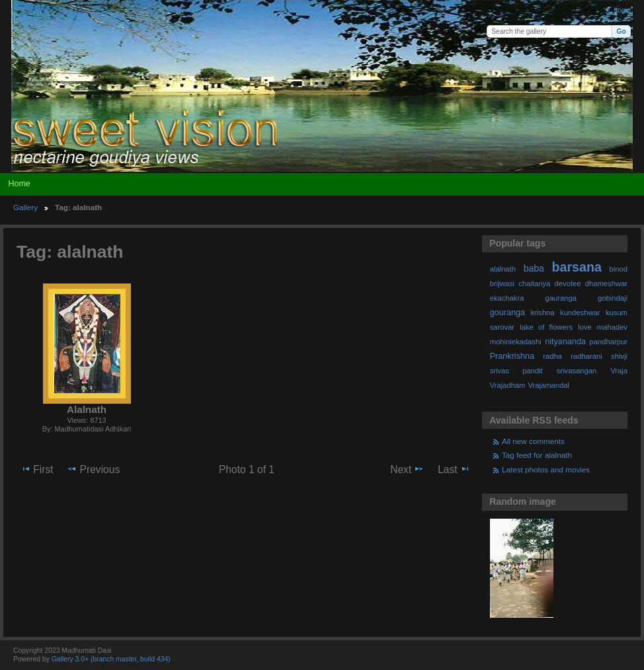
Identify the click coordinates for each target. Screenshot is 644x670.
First (37, 469)
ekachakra (507, 298)
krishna (542, 313)
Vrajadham (508, 385)
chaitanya (534, 283)
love (585, 327)
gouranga (507, 313)
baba (534, 268)
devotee (568, 283)
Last (454, 469)
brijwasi (502, 283)
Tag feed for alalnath (537, 455)
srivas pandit (516, 371)
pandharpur (609, 342)
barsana (577, 267)
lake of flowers (546, 327)
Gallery (25, 207)
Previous (93, 469)
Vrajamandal (548, 385)
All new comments (533, 441)
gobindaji (613, 298)
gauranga (561, 298)
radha (552, 356)
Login (623, 10)
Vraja (619, 371)
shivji (619, 356)
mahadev (612, 327)
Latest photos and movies (546, 469)
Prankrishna (512, 356)
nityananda (565, 342)
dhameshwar (606, 283)
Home (19, 184)
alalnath (503, 269)
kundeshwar (580, 313)
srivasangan (577, 371)
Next (407, 469)
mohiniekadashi (516, 342)
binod (619, 269)
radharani (586, 356)
